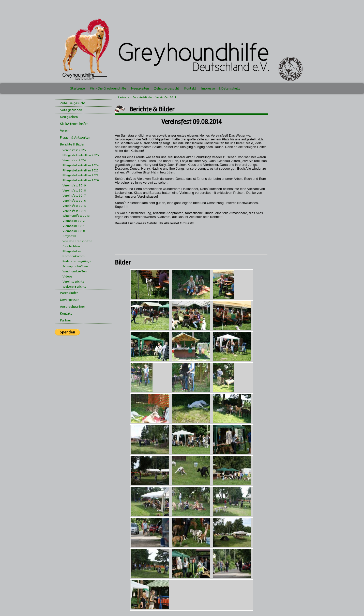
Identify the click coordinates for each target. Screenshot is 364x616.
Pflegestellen (72, 251)
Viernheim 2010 (74, 231)
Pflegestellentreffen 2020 (81, 180)
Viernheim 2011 (74, 226)
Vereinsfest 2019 (74, 185)
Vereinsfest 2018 (74, 190)
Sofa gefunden (71, 110)
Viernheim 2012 (74, 221)
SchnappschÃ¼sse (75, 266)
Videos (67, 276)
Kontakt (190, 88)
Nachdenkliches (73, 256)
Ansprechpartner (73, 306)
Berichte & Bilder (72, 144)
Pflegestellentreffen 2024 (81, 165)
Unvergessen (70, 300)
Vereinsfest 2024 (74, 160)
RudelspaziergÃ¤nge (77, 261)
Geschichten (71, 246)
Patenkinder (69, 293)
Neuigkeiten (140, 88)
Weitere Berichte (74, 287)
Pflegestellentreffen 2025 (81, 155)
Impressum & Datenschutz (221, 88)
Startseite (78, 88)
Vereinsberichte (73, 281)
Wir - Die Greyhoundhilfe (108, 88)
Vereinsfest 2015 (74, 206)
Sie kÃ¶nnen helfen (74, 124)
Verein (65, 130)
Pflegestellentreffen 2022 (81, 175)
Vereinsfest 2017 (74, 195)
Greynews (69, 236)
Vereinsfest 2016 (74, 201)
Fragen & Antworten (75, 137)
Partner (66, 320)
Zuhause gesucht (167, 88)
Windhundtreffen (75, 271)
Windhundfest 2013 (76, 216)
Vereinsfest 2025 (74, 150)
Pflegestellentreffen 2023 (81, 170)
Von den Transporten (77, 241)
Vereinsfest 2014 (74, 211)
